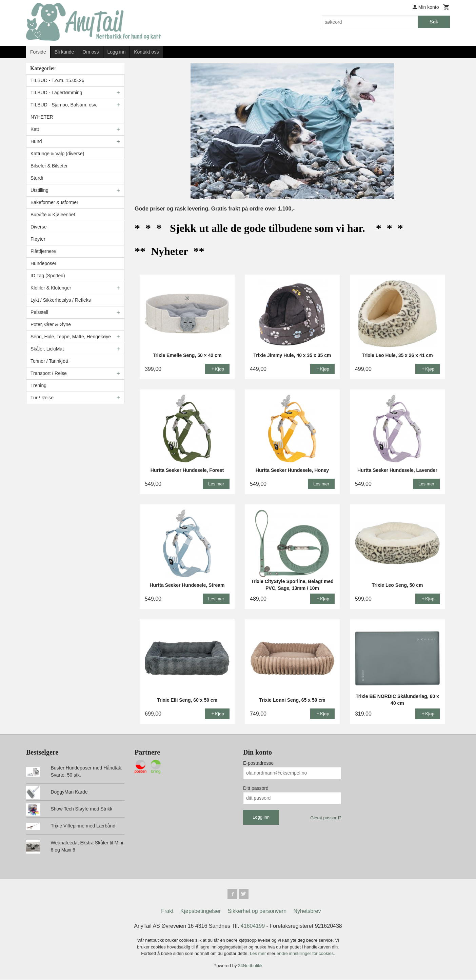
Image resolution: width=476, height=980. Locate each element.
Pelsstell (39, 312)
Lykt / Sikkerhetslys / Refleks (61, 300)
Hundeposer (43, 263)
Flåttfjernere (43, 251)
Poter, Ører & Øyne (51, 324)
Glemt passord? (326, 818)
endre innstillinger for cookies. (306, 954)
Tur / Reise (42, 398)
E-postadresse (258, 763)
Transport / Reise (49, 373)
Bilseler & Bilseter (49, 166)
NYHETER (42, 117)
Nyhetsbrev (307, 912)
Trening (38, 385)
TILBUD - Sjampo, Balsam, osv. (64, 105)
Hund (36, 141)
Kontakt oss (146, 52)
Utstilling (39, 190)
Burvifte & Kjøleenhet (53, 215)
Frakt (167, 912)
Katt (35, 129)
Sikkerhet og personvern (257, 912)
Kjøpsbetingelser (201, 912)
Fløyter (38, 239)
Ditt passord (256, 788)
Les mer (259, 954)
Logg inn (117, 52)
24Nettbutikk (250, 966)
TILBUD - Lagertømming (56, 93)
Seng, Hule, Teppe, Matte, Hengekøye (71, 337)
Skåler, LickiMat (47, 349)
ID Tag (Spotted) (48, 276)
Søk (434, 22)
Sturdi (37, 178)
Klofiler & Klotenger (51, 288)
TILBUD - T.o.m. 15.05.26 (57, 80)
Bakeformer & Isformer (54, 202)
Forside (38, 52)
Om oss (91, 52)
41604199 (253, 927)
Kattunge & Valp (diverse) (57, 154)
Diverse (38, 227)
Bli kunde (64, 52)
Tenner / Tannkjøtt (49, 361)
